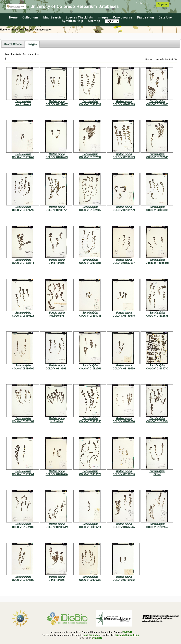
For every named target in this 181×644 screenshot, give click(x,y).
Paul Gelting (57, 316)
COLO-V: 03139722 (90, 580)
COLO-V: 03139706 (23, 369)
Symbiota (97, 638)
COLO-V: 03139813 (124, 580)
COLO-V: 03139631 (90, 104)
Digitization (146, 17)
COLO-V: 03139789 (124, 210)
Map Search (52, 17)
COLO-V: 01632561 (90, 369)
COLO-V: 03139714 (90, 527)
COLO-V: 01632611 (23, 263)
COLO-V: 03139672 (90, 474)
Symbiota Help (73, 21)
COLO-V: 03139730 (157, 369)
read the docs (91, 635)
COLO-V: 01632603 (23, 421)
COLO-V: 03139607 (57, 104)
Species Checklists (79, 17)
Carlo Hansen (57, 263)
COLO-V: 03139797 (23, 210)
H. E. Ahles (57, 421)
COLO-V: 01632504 (157, 421)
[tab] (13, 44)
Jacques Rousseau (157, 263)
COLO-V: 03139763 (23, 157)
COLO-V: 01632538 (157, 316)
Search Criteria (13, 44)
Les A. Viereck (23, 104)
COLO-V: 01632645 (124, 527)
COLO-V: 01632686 (124, 421)
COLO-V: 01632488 (23, 527)
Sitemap (94, 21)
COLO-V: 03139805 (157, 210)
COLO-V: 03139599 (124, 157)
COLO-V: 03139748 (90, 316)
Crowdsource (123, 17)
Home (13, 17)
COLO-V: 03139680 (23, 580)
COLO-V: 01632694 (90, 157)
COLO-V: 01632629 (57, 157)
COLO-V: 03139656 (90, 421)
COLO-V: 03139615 (124, 316)
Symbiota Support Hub (127, 635)
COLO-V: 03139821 (57, 369)
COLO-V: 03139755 (124, 474)
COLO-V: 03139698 (124, 369)
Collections (31, 17)
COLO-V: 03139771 (57, 210)
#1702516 (127, 632)
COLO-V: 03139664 (23, 474)
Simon (157, 474)
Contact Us (142, 3)
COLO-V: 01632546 (157, 157)
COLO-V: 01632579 (124, 104)
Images (103, 17)
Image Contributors (22, 30)
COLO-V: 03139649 (57, 527)
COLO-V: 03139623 (23, 316)
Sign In (162, 4)
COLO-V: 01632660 (157, 104)
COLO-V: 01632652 (157, 527)
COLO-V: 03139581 (90, 263)
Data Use (165, 17)
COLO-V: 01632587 (124, 263)
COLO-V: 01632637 (90, 210)
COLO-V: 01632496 (57, 474)
